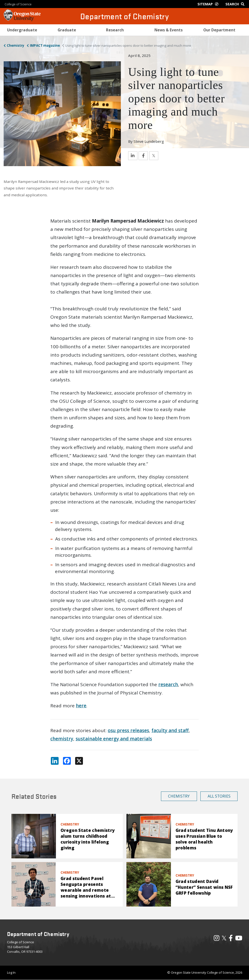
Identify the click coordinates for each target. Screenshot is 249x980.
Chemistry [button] (179, 796)
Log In (11, 972)
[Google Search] (236, 4)
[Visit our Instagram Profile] (217, 939)
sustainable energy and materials (114, 739)
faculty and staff (170, 730)
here (81, 706)
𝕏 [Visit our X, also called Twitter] (224, 938)
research (168, 684)
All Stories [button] (219, 796)
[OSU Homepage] (22, 19)
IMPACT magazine (45, 45)
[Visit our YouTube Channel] (239, 939)
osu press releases (128, 730)
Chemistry (16, 45)
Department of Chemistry (124, 16)
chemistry (62, 739)
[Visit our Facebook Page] (231, 939)
